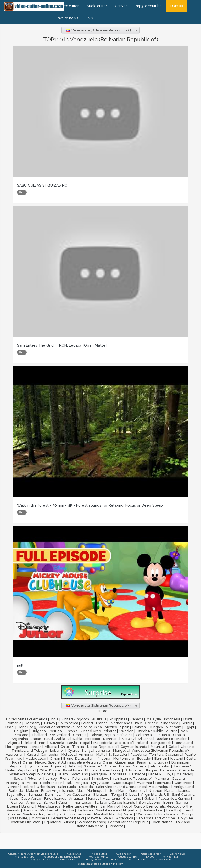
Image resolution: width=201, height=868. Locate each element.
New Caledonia (77, 795)
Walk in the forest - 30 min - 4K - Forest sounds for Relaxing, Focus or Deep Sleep (90, 505)
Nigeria (104, 758)
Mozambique (160, 787)
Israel (10, 727)
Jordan (36, 747)
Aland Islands (49, 806)
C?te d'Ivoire (50, 770)
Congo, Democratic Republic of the (163, 806)
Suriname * (93, 766)
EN (90, 18)
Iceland (177, 758)
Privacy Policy (93, 859)
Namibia (162, 779)
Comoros (116, 826)
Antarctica (125, 818)
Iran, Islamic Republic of (132, 779)
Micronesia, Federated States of (58, 818)
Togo (126, 806)
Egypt (189, 727)
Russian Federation (172, 739)
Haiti (69, 783)
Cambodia (49, 754)
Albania (51, 747)
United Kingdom (75, 719)
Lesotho (173, 810)
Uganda (58, 766)
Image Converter (150, 854)
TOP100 (176, 6)
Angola (82, 783)
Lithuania (162, 735)
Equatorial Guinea (59, 822)
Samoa (182, 802)
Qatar (173, 747)
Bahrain (161, 758)
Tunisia (78, 747)
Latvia (72, 743)
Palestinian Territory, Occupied (156, 754)
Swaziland (80, 774)
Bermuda (163, 783)
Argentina (20, 739)
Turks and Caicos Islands (115, 802)
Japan (36, 739)
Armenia (86, 754)
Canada (137, 719)
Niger (129, 814)
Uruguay (161, 762)
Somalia (35, 795)
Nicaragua (15, 783)
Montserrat (49, 810)
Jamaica (103, 751)
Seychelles (16, 795)
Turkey (49, 723)
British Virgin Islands (57, 791)
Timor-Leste (81, 802)
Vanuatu (14, 810)
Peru (43, 743)
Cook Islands (162, 822)
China (27, 762)
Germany (32, 723)
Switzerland (60, 735)
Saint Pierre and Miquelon (118, 810)
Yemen (13, 787)
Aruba (32, 783)
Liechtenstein (51, 783)
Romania (14, 723)
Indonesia (172, 719)
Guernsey (137, 791)
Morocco (93, 739)
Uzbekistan (46, 787)
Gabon (150, 798)
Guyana (178, 779)
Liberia (13, 806)
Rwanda (86, 787)
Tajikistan (85, 810)
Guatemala (125, 762)
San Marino (109, 806)
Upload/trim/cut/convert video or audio (33, 854)
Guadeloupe (123, 783)
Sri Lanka (145, 739)
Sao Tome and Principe (156, 818)
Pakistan (139, 727)
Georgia (80, 735)
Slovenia (57, 743)
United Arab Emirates (99, 731)
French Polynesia (74, 779)
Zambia (41, 766)
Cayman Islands (134, 747)
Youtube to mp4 (99, 857)
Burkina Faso (153, 810)
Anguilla (76, 798)
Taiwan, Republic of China (111, 735)
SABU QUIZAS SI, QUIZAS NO (42, 185)
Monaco (93, 798)
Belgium (21, 731)
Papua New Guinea (174, 798)
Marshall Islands (107, 814)
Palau (108, 818)
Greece (152, 723)
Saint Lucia (67, 787)
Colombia (144, 735)
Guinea (17, 802)
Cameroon (183, 783)
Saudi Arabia (55, 739)
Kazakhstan (72, 770)
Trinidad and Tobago (29, 751)
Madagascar (36, 758)
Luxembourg (111, 770)
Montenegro (124, 758)
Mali (80, 791)
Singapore (170, 723)
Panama (144, 762)
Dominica (53, 795)
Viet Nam (174, 727)
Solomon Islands (91, 822)
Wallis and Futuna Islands (158, 814)
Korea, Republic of (102, 747)
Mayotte (94, 818)
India (55, 719)
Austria (172, 731)
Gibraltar (100, 795)
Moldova (68, 754)
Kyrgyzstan (100, 783)
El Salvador (118, 754)
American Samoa (41, 802)
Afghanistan (161, 766)
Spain (125, 727)
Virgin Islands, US (155, 795)
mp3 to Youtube (149, 6)
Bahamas (168, 770)
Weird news (68, 18)
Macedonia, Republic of (113, 743)
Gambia (68, 810)
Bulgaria (39, 731)
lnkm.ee (115, 859)
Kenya (87, 751)
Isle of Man (117, 791)
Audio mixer (123, 854)
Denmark (111, 739)
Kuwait (32, 754)
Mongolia (121, 751)
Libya (169, 774)
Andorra (30, 810)
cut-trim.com (137, 859)
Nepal (85, 743)
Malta (101, 754)
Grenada (186, 770)
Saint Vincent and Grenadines (121, 787)
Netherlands (121, 723)
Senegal (140, 766)
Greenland (132, 798)
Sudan (19, 779)
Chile (65, 747)
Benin (168, 802)
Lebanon (57, 751)
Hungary (156, 727)
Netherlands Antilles (80, 806)
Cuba (63, 802)
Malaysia (154, 719)
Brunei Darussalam (79, 758)
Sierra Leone (149, 802)
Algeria (14, 743)
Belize (28, 787)
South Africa (68, 723)
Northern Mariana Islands (169, 791)
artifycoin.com (163, 859)
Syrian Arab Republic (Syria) (32, 774)
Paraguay (99, 774)
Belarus (74, 766)
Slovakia (75, 739)
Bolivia (125, 766)
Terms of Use (67, 859)
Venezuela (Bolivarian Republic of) (160, 751)
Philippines (118, 719)
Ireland (142, 743)
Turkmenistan (80, 814)
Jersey (51, 779)
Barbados (137, 774)
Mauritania (111, 798)
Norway (128, 739)
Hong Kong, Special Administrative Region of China (60, 727)
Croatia (179, 735)
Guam (63, 774)
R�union (35, 779)
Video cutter (68, 6)
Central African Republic (128, 822)
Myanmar (144, 783)
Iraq (19, 758)
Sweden (126, 731)
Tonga (117, 795)
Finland (30, 743)
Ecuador (144, 758)
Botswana (133, 770)
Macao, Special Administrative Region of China (74, 762)
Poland (87, 723)
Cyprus (73, 751)
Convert (121, 6)
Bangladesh (161, 743)
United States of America (27, 719)
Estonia (72, 731)
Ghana (110, 766)
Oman (55, 758)
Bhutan (91, 770)
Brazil (188, 719)
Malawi (32, 791)
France (102, 723)
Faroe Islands (55, 798)
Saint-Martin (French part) (44, 814)
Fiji (30, 766)
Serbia (187, 723)
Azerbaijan (15, 754)
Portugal (56, 731)
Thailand (39, 735)
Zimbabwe (100, 779)
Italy (138, 723)
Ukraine (187, 747)
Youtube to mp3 (127, 857)
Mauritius (158, 747)
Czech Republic (150, 731)
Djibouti (131, 795)
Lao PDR (155, 774)
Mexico (111, 727)
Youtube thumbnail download (62, 857)
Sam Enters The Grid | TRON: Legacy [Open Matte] (62, 345)
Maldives (184, 774)
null (20, 665)
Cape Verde (31, 798)
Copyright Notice (40, 859)
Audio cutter (97, 6)
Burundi (28, 806)
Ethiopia (150, 770)
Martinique (96, 791)
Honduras (118, 774)
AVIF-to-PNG (170, 857)
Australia (99, 719)
